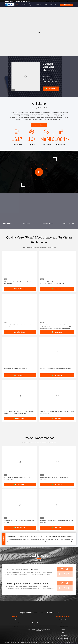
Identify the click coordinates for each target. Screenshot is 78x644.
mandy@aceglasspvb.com (53, 1)
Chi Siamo (30, 5)
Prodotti (24, 5)
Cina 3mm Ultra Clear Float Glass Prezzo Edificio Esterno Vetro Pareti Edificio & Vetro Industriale (34, 534)
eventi (45, 5)
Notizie (63, 629)
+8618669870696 (68, 1)
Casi (63, 632)
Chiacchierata (67, 5)
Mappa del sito (63, 635)
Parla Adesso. (51, 89)
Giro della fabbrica (63, 623)
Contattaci (38, 5)
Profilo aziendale (63, 620)
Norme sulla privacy (63, 638)
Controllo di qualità (63, 626)
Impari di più (39, 125)
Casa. (17, 5)
